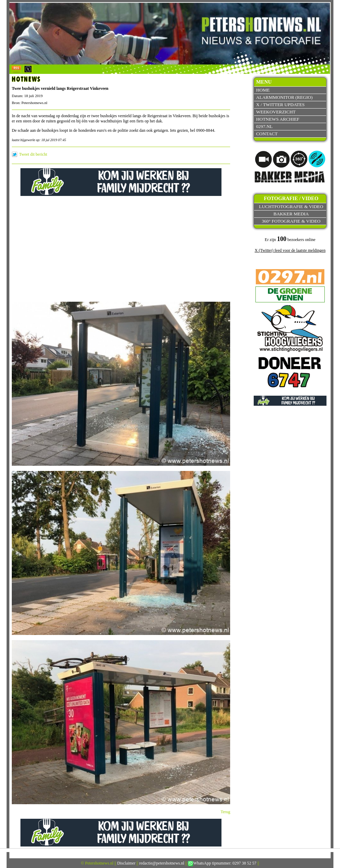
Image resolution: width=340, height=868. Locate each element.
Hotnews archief (278, 119)
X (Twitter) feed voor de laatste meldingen (290, 250)
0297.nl (264, 126)
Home (263, 90)
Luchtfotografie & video (291, 207)
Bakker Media (291, 214)
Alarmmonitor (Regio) (284, 97)
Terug (226, 812)
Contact (267, 134)
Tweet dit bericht (33, 154)
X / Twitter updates (280, 105)
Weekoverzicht (276, 112)
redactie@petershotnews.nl (162, 863)
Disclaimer (126, 863)
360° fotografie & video (291, 221)
